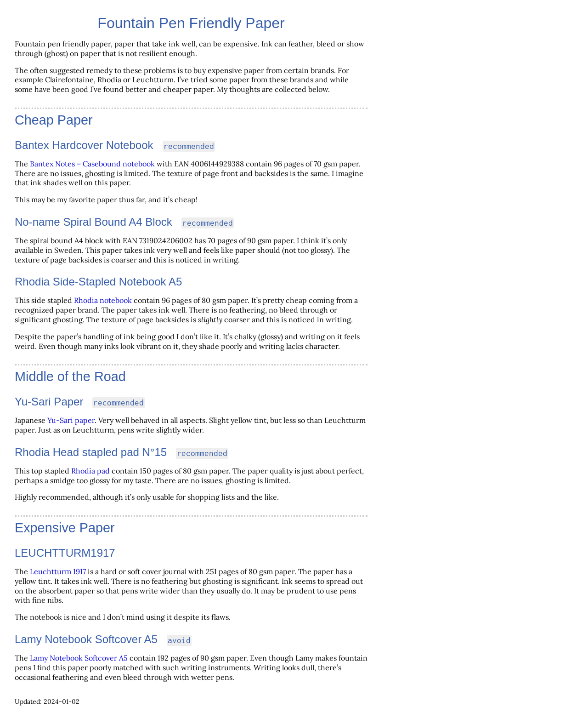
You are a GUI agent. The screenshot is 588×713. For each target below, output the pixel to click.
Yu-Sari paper (71, 420)
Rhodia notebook (103, 300)
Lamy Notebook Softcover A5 (79, 658)
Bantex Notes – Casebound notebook (92, 164)
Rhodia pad (90, 471)
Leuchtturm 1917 (58, 571)
